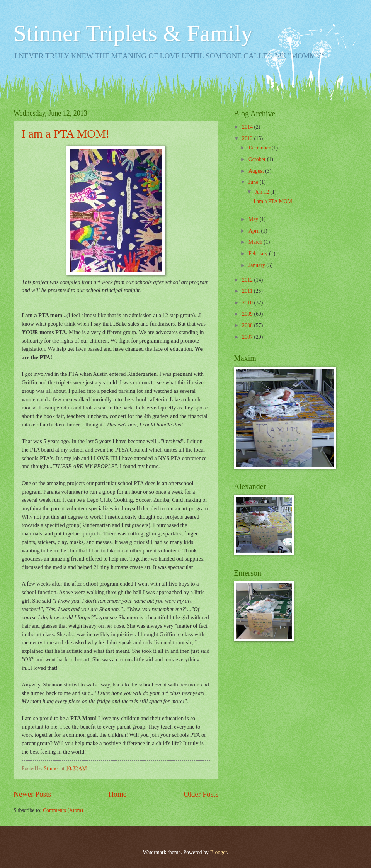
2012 (248, 280)
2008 (248, 325)
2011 (248, 291)
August (257, 171)
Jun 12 (262, 192)
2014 (248, 127)
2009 (248, 314)
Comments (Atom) (63, 810)
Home (117, 794)
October (258, 159)
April (255, 231)
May (254, 219)
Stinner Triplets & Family (133, 33)
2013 (248, 138)
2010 (248, 303)
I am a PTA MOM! (66, 133)
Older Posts (201, 794)
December (260, 148)
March (256, 242)
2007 (248, 337)
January (257, 265)
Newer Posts (32, 794)
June (254, 182)
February (259, 254)
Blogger (218, 852)
